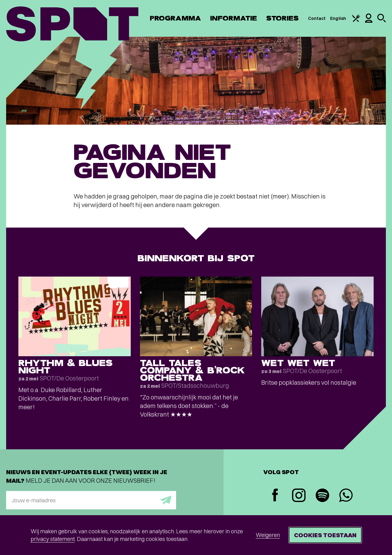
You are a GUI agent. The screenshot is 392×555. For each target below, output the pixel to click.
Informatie (234, 18)
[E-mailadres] (91, 500)
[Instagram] (299, 496)
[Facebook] (275, 496)
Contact (317, 18)
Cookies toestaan (325, 535)
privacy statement (53, 539)
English (338, 18)
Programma (175, 18)
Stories (283, 18)
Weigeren (268, 535)
